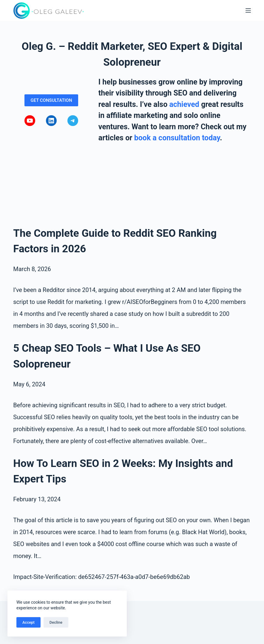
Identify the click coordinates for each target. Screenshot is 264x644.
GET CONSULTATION (51, 100)
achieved (184, 104)
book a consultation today (177, 138)
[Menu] (248, 10)
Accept (28, 622)
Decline (56, 622)
